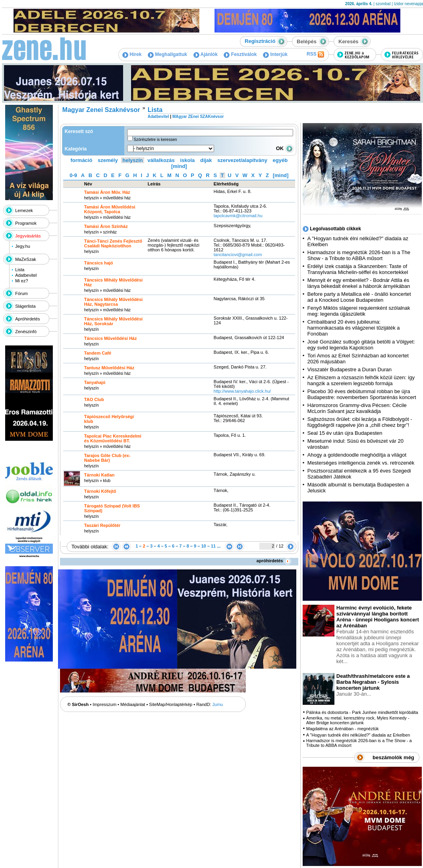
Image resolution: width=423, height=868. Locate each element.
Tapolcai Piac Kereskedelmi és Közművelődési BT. (113, 438)
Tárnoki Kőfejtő (100, 491)
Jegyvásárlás (28, 236)
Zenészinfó (26, 332)
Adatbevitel (26, 275)
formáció (82, 160)
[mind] (179, 166)
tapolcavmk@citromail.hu (239, 216)
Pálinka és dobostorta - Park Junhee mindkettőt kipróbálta (362, 712)
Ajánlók (206, 54)
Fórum (21, 293)
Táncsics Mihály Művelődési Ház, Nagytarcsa (113, 302)
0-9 (73, 175)
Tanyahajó (95, 382)
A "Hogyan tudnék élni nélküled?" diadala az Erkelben (358, 735)
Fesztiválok (240, 54)
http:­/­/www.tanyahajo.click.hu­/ (242, 391)
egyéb (280, 160)
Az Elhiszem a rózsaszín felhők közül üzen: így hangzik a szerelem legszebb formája (361, 380)
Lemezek (24, 210)
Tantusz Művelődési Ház (109, 368)
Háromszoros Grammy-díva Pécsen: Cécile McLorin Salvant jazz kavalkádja (357, 408)
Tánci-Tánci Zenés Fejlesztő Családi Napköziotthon (113, 243)
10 (203, 546)
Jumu (218, 704)
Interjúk (275, 54)
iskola (187, 160)
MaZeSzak (26, 259)
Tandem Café (98, 353)
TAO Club (94, 399)
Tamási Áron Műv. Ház (107, 192)
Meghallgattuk (167, 54)
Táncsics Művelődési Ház (111, 338)
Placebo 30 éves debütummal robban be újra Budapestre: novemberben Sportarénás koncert (362, 394)
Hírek (132, 54)
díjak (206, 160)
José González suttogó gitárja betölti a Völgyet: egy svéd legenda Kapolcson (361, 345)
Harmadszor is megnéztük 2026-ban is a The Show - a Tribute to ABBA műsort (359, 255)
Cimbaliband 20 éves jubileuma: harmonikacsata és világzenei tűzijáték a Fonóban (354, 328)
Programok (26, 223)
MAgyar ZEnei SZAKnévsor (198, 117)
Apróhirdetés (27, 319)
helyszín (132, 160)
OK (285, 148)
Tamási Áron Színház (106, 226)
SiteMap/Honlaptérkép (171, 704)
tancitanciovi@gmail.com (238, 255)
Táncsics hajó (99, 263)
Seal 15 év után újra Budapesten (346, 433)
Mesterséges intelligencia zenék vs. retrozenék (361, 463)
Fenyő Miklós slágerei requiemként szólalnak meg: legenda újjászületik (359, 311)
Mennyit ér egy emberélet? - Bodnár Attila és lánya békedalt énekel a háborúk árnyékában (359, 283)
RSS (315, 54)
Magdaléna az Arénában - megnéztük (343, 729)
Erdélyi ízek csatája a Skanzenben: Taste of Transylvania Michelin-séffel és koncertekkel (358, 269)
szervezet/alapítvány (242, 160)
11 (213, 546)
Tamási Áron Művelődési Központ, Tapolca (110, 209)
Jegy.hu (23, 246)
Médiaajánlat (133, 704)
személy (108, 160)
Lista (20, 270)
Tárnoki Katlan (99, 475)
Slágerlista (25, 306)
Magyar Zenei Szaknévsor (101, 110)
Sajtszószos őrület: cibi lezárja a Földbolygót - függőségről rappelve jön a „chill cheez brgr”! (360, 422)
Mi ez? (21, 281)
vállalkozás (161, 160)
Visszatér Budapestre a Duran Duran (350, 369)
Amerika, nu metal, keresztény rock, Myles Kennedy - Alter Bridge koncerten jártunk (358, 720)
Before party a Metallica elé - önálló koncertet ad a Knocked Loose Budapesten (359, 297)
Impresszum (104, 704)
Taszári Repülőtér (102, 525)
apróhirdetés (274, 561)
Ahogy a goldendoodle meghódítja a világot (357, 455)
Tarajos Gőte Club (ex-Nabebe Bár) (107, 458)
